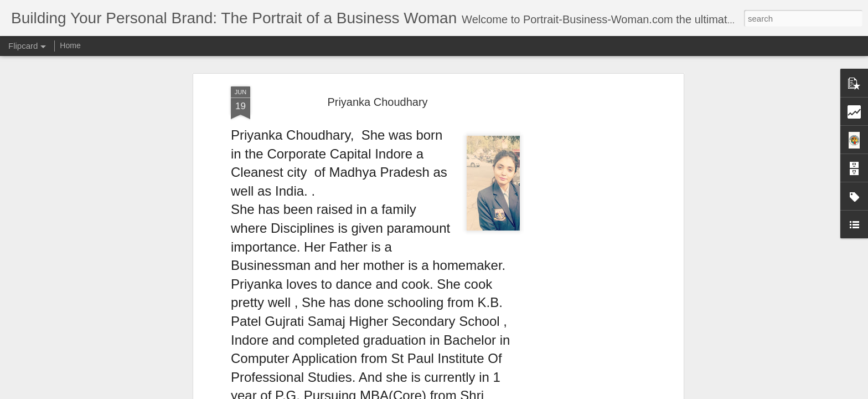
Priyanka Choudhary (377, 102)
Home (70, 45)
